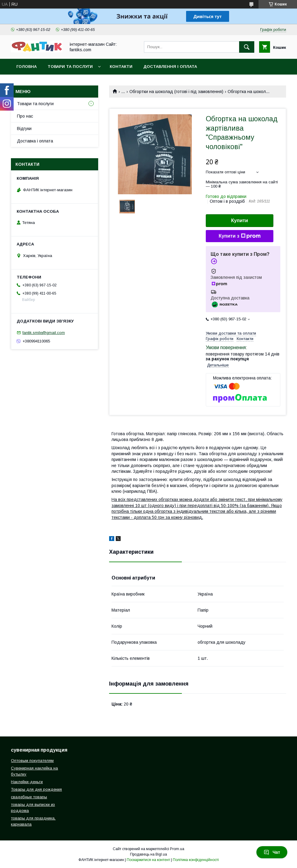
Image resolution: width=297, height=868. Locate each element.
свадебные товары (29, 797)
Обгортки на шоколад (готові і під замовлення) (176, 92)
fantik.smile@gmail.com (44, 333)
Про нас (25, 116)
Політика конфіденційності (196, 860)
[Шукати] (247, 47)
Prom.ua (177, 849)
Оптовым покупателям (32, 761)
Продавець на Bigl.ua (148, 854)
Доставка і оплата (35, 141)
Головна (27, 67)
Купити (240, 220)
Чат (272, 852)
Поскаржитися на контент (148, 860)
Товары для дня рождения (36, 789)
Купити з (239, 236)
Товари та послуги (70, 67)
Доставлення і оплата (170, 67)
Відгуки (24, 129)
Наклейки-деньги (27, 782)
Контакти (121, 67)
